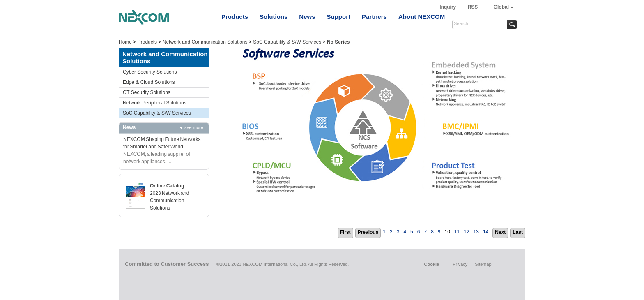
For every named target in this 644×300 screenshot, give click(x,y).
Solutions (274, 17)
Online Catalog (167, 186)
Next (500, 232)
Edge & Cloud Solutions (149, 82)
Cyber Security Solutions (150, 72)
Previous (368, 232)
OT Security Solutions (147, 92)
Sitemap (483, 264)
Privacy (460, 264)
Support (339, 17)
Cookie (431, 264)
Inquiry (448, 7)
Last (518, 232)
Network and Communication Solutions (205, 42)
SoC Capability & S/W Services (287, 42)
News (307, 17)
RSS (473, 7)
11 (457, 232)
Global (501, 7)
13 (476, 232)
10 (447, 232)
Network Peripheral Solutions (155, 103)
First (345, 232)
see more (194, 127)
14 (486, 232)
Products (235, 17)
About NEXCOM (422, 17)
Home (125, 42)
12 (466, 232)
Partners (374, 17)
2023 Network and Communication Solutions (169, 201)
